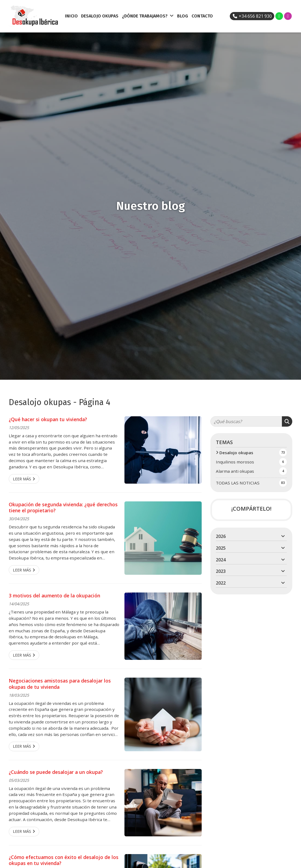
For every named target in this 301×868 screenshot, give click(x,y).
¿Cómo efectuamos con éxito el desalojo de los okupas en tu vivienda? (64, 860)
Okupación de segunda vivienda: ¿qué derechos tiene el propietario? (63, 508)
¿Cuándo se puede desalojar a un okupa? (56, 772)
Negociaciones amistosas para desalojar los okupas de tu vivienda (60, 684)
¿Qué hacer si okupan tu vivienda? (48, 419)
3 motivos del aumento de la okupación (54, 595)
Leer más (22, 479)
